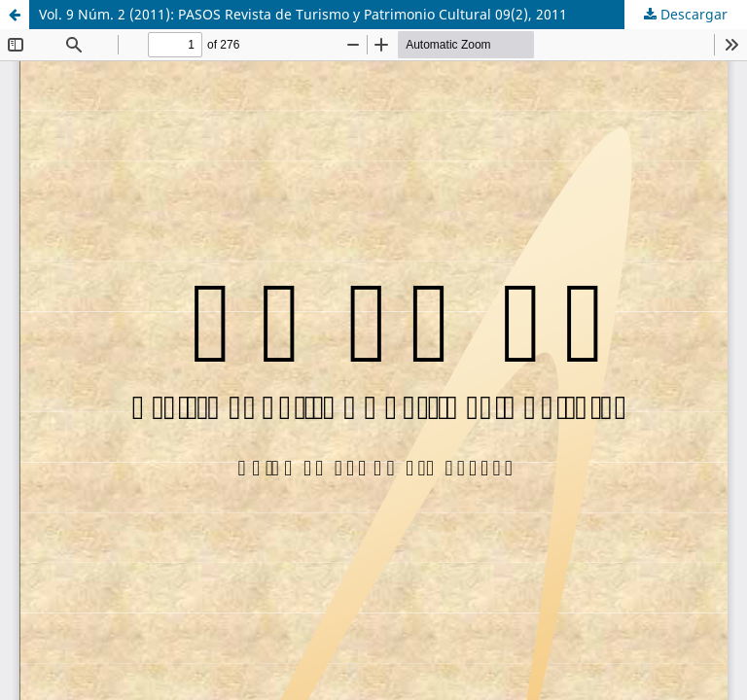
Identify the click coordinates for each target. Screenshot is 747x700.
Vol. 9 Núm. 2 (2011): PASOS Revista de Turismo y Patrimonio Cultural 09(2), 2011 (303, 14)
